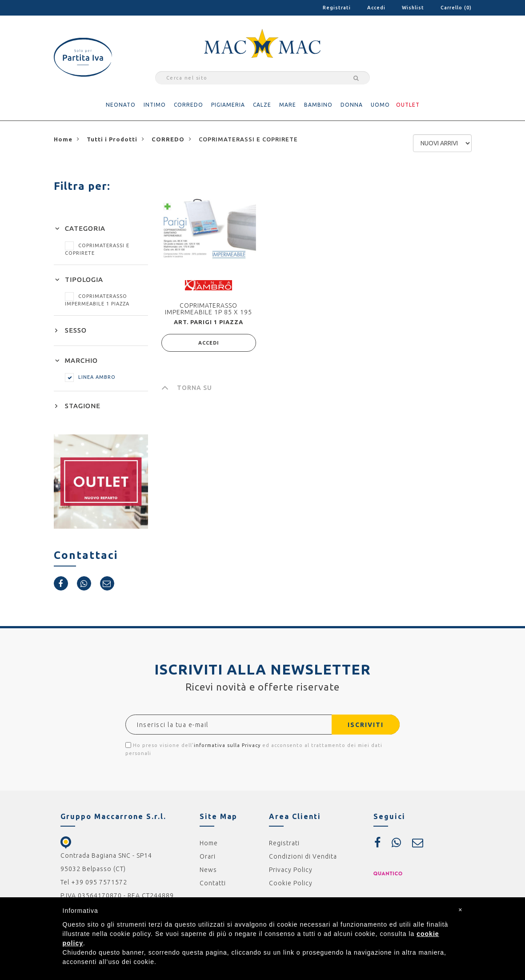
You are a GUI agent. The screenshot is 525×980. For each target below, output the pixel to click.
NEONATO (121, 105)
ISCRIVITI (366, 725)
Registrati (337, 8)
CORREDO (188, 105)
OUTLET (408, 105)
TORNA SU (187, 388)
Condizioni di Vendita (303, 856)
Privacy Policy (291, 870)
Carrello (456, 8)
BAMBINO (318, 105)
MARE (288, 105)
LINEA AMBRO (90, 377)
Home (209, 843)
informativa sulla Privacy (227, 745)
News (208, 870)
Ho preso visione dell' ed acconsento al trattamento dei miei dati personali (254, 749)
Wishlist (413, 8)
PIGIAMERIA (228, 105)
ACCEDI (209, 343)
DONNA (352, 105)
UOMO (380, 105)
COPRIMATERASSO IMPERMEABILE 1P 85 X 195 (208, 309)
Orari (208, 856)
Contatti (213, 883)
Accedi (376, 8)
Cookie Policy (291, 883)
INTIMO (155, 105)
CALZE (262, 105)
